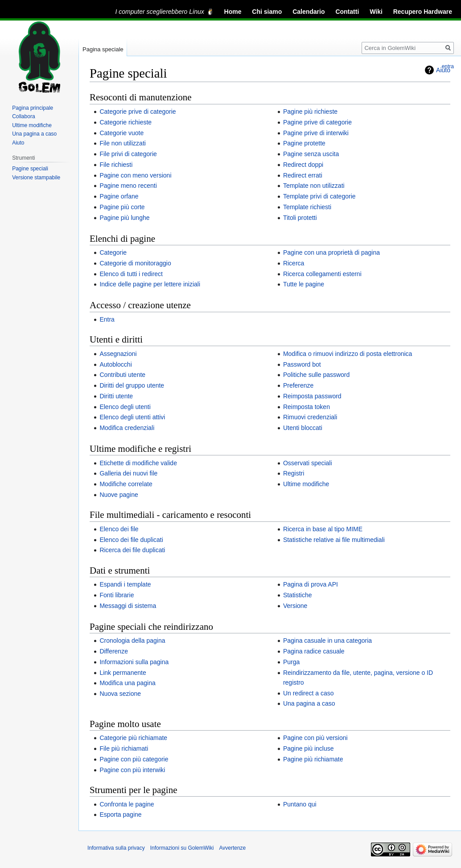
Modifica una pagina (127, 683)
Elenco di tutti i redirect (131, 274)
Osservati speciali (308, 463)
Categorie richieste (126, 122)
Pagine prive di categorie (317, 122)
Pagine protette (304, 143)
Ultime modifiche (306, 484)
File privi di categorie (128, 154)
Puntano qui (300, 804)
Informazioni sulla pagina (134, 662)
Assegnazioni (118, 354)
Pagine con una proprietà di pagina (331, 252)
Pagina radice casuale (314, 651)
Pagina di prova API (311, 584)
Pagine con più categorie (134, 759)
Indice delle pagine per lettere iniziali (150, 284)
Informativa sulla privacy (116, 848)
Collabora (23, 116)
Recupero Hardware (423, 12)
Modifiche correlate (126, 484)
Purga (291, 662)
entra (448, 66)
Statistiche (298, 595)
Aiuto (18, 143)
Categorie (113, 252)
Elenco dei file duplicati (131, 540)
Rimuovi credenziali (310, 417)
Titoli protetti (300, 218)
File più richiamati (124, 748)
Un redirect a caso (309, 693)
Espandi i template (125, 584)
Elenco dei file (119, 529)
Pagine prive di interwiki (316, 133)
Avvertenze (232, 848)
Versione (295, 606)
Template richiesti (307, 207)
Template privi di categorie (319, 196)
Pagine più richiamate (313, 759)
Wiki (376, 12)
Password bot (302, 364)
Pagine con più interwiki (132, 770)
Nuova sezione (120, 694)
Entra (107, 319)
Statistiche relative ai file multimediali (334, 540)
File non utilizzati (123, 143)
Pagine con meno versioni (135, 175)
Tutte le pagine (304, 284)
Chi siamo (267, 12)
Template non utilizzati (314, 186)
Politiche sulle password (316, 375)
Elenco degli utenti (125, 407)
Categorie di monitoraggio (135, 263)
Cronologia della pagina (132, 641)
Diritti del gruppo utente (132, 385)
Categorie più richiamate (133, 738)
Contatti (347, 12)
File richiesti (116, 165)
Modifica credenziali (127, 428)
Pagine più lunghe (124, 218)
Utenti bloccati (303, 428)
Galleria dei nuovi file (128, 473)
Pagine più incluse (309, 748)
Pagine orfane (119, 196)
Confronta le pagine (127, 804)
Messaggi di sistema (128, 606)
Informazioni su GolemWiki (182, 848)
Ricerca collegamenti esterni (322, 274)
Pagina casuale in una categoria (327, 641)
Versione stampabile (36, 178)
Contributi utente (122, 375)
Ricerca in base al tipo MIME (323, 529)
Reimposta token (307, 407)
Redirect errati (303, 175)
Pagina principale (33, 108)
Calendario (309, 12)
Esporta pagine (120, 814)
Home (233, 12)
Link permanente (123, 673)
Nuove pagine (119, 495)
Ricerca (294, 263)
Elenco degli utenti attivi (132, 417)
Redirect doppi (303, 165)
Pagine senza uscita (311, 154)
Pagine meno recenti (128, 186)
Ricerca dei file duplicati (132, 550)
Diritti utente (116, 396)
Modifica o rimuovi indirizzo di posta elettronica (348, 354)
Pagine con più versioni (315, 738)
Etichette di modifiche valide (138, 463)
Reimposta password (312, 396)
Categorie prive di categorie (138, 112)
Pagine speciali (30, 169)
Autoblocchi (115, 364)
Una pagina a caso (309, 703)
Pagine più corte (122, 207)
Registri (294, 473)
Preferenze (298, 385)
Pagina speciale (103, 49)
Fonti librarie (117, 595)
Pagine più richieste (310, 112)
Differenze (114, 651)
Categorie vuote (121, 133)
